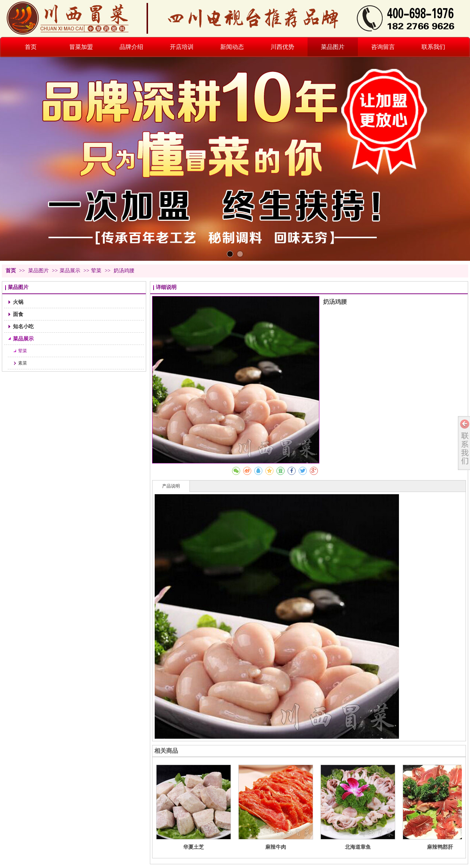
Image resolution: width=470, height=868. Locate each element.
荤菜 (96, 271)
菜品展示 (70, 271)
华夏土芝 (194, 847)
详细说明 (166, 287)
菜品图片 (39, 271)
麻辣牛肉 (276, 847)
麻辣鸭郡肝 (440, 847)
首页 (11, 271)
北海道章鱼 (358, 847)
